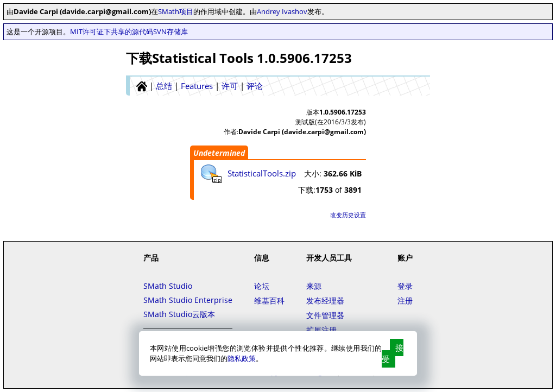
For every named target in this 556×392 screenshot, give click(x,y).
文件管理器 (325, 315)
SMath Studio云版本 (179, 314)
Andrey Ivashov (282, 11)
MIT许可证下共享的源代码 (112, 31)
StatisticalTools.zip (262, 173)
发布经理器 (325, 301)
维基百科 (269, 301)
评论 (255, 86)
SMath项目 (176, 11)
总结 (164, 86)
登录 (405, 286)
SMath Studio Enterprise (188, 300)
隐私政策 (242, 358)
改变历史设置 (348, 215)
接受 (393, 353)
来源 (314, 286)
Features (197, 86)
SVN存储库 (170, 31)
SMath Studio (168, 286)
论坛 (262, 286)
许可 (230, 86)
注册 (405, 301)
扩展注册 (321, 330)
